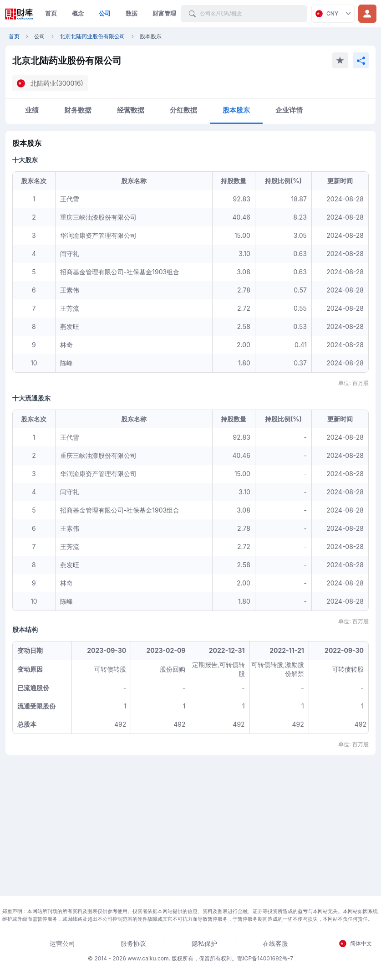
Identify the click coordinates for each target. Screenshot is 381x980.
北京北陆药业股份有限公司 (92, 36)
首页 (51, 13)
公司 (105, 13)
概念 (78, 13)
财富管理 (164, 13)
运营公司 (62, 943)
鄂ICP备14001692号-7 (265, 958)
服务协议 (133, 943)
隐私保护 (204, 943)
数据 (132, 13)
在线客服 (275, 943)
